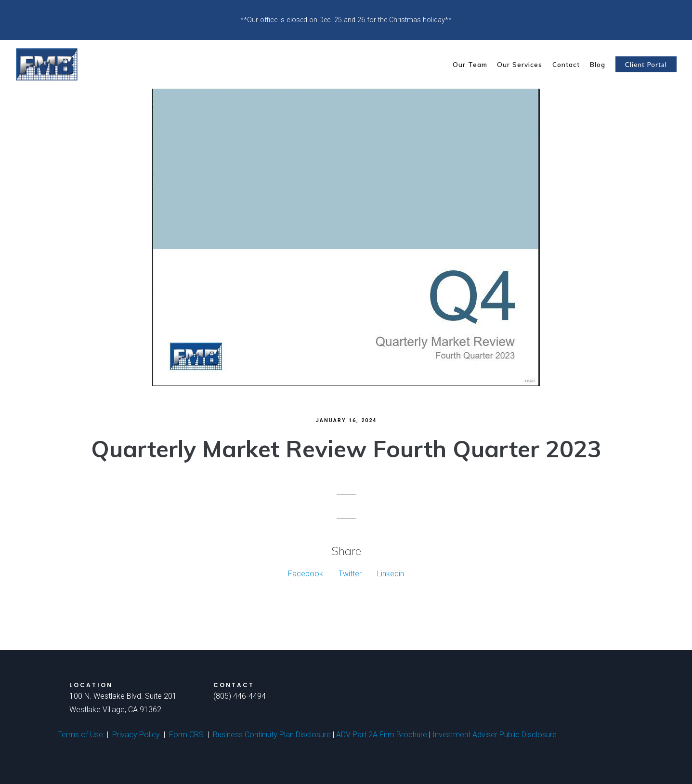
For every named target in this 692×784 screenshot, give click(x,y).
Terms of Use (80, 735)
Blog (598, 64)
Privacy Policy (136, 735)
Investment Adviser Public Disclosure (495, 735)
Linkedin (391, 574)
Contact (566, 64)
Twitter (350, 574)
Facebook (306, 574)
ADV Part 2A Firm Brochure (382, 735)
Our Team (470, 64)
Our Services (520, 64)
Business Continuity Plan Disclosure (272, 735)
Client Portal (646, 65)
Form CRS (186, 735)
